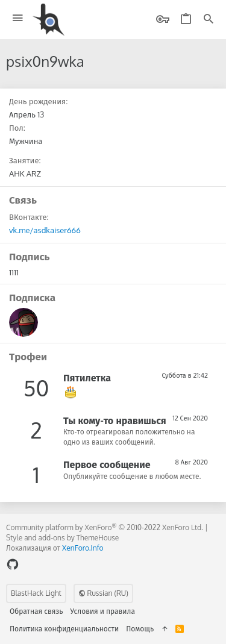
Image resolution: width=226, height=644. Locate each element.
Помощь (140, 629)
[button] (18, 18)
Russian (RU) (103, 593)
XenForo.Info (83, 548)
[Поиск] (209, 20)
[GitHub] (13, 564)
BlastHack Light (36, 593)
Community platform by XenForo (105, 527)
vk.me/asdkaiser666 (45, 230)
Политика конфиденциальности (64, 629)
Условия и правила (103, 611)
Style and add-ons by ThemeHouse (62, 538)
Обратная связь (36, 611)
